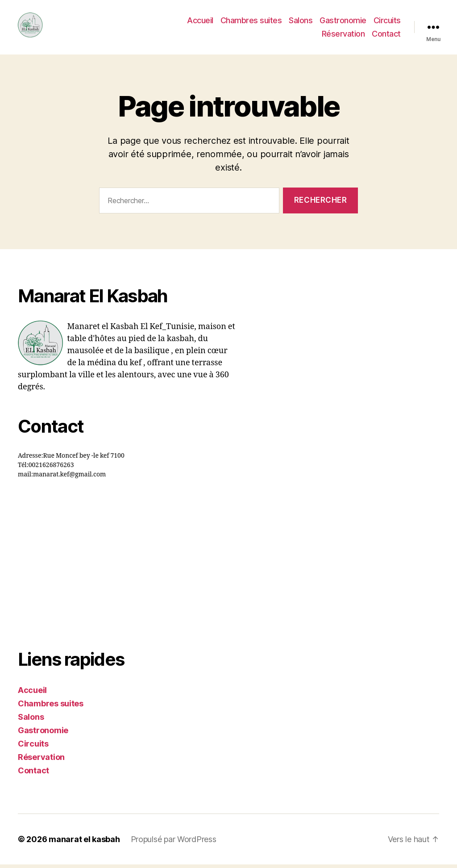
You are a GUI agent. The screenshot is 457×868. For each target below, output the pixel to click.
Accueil (235, 23)
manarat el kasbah (84, 843)
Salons (335, 23)
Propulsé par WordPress (174, 843)
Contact (386, 35)
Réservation (343, 35)
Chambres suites (286, 23)
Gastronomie (377, 23)
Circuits (301, 35)
